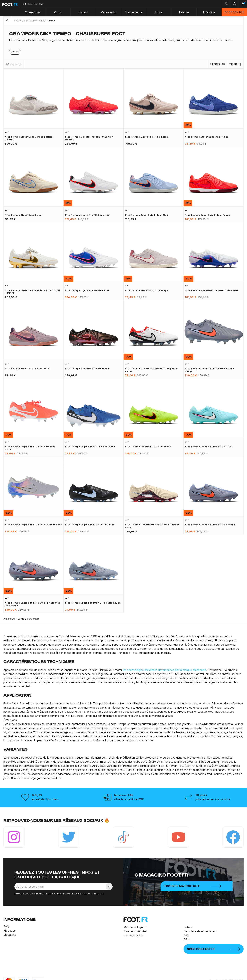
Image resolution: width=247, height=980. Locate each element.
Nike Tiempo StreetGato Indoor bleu (207, 137)
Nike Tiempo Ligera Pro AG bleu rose (87, 290)
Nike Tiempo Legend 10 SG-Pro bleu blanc (90, 447)
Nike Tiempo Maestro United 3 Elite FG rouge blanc (152, 526)
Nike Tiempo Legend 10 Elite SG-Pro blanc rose (33, 525)
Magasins (10, 935)
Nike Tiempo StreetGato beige (23, 215)
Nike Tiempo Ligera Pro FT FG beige (147, 137)
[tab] (123, 40)
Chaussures (39, 12)
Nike (41, 21)
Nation (88, 12)
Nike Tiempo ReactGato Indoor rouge (207, 215)
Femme (186, 12)
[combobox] (124, 4)
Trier (235, 64)
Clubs (63, 12)
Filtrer (216, 64)
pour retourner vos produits (213, 799)
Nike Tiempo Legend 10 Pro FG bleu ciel (209, 447)
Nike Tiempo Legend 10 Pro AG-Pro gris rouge (93, 603)
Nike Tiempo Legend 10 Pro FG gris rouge (210, 525)
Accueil (18, 21)
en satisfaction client (45, 799)
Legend (15, 52)
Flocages (10, 931)
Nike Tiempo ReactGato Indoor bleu (146, 215)
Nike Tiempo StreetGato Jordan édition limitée (29, 138)
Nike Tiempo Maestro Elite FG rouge (87, 369)
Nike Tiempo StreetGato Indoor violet (28, 369)
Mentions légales (135, 927)
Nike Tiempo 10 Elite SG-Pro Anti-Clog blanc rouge (152, 370)
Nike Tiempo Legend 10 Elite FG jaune (148, 447)
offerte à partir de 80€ (129, 799)
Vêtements (112, 12)
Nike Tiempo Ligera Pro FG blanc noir (87, 215)
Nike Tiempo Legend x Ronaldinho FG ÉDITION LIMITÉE (33, 292)
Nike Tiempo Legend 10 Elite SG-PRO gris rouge (210, 370)
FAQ (6, 926)
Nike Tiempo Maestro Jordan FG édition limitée (89, 138)
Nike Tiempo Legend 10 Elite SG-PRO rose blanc (30, 448)
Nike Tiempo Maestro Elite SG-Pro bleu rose (212, 290)
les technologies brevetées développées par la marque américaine (165, 670)
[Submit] (31, 4)
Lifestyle (210, 12)
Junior (161, 12)
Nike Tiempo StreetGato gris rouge (147, 290)
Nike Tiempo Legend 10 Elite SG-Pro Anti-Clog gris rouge (33, 604)
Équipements (137, 12)
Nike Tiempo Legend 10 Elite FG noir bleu (90, 525)
